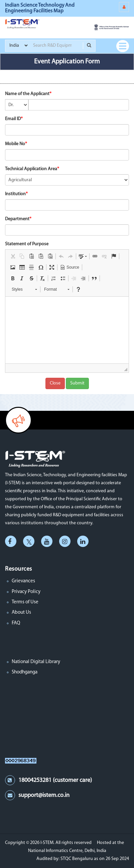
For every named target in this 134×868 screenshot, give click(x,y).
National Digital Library (36, 662)
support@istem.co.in (44, 795)
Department (17, 219)
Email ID (13, 119)
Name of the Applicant (27, 94)
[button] (13, 256)
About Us (21, 613)
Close (55, 383)
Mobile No (15, 144)
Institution (15, 194)
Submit (77, 383)
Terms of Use (25, 602)
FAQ (16, 623)
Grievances (23, 581)
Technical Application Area (31, 169)
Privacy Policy (26, 592)
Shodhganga (25, 672)
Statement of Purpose (27, 244)
